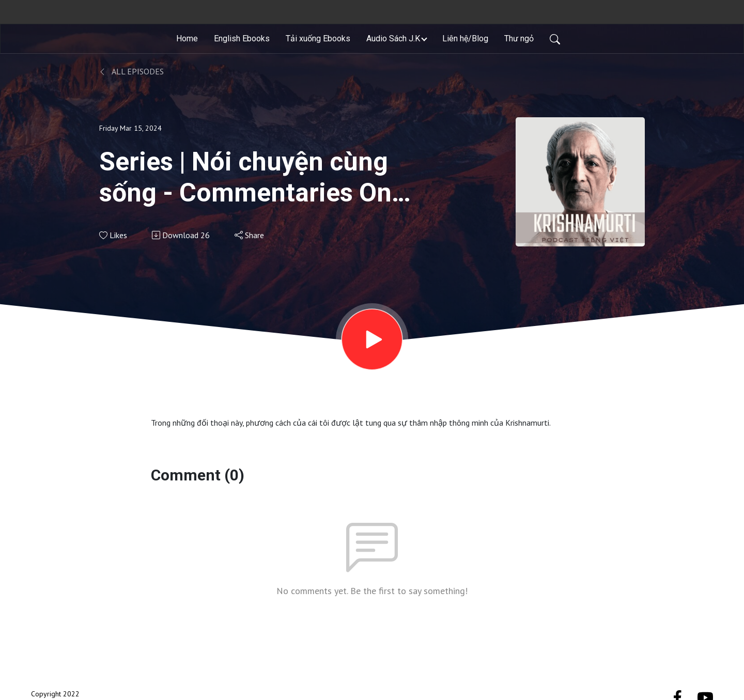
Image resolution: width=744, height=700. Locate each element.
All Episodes (131, 71)
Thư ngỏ (519, 38)
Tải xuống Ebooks (318, 38)
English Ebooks (242, 38)
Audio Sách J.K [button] (393, 38)
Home (187, 38)
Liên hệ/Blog (465, 38)
